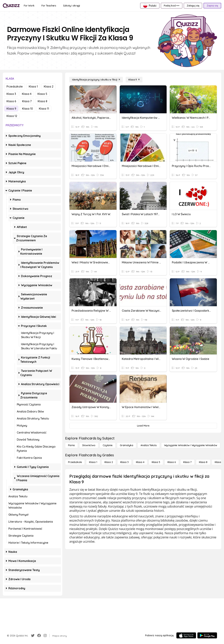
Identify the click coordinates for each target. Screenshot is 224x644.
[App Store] (186, 635)
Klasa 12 (12, 116)
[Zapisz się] (212, 6)
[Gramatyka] (127, 445)
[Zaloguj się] (193, 6)
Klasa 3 (11, 94)
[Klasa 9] (134, 80)
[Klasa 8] (203, 462)
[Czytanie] (108, 445)
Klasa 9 (11, 109)
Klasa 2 (49, 86)
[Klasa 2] (109, 462)
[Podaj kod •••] (172, 6)
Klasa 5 (42, 94)
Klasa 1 (33, 86)
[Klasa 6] (172, 462)
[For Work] (29, 6)
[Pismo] (71, 445)
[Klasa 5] (156, 462)
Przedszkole (15, 86)
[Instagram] (45, 636)
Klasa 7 (27, 101)
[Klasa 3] (124, 462)
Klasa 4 (27, 94)
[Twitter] (33, 636)
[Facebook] (39, 636)
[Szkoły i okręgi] (72, 6)
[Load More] (143, 426)
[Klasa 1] (93, 462)
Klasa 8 (42, 101)
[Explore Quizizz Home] (11, 6)
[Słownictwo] (89, 445)
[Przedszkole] (75, 462)
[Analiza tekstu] (149, 445)
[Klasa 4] (140, 462)
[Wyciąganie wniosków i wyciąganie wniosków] (191, 445)
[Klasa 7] (187, 462)
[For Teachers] (49, 6)
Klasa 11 (44, 109)
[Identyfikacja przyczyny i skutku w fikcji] (96, 80)
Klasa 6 (11, 101)
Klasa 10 (27, 109)
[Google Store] (207, 635)
